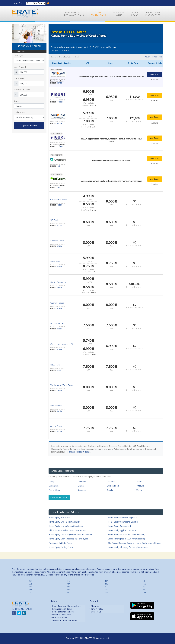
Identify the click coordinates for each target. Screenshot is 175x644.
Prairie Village (54, 489)
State (16, 101)
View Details (155, 75)
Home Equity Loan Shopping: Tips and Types (68, 538)
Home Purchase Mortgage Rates (66, 605)
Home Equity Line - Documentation (64, 521)
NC (107, 583)
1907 (58, 187)
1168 (58, 165)
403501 (59, 328)
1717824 (60, 102)
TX (144, 583)
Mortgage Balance (22, 90)
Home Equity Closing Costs (61, 546)
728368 (59, 390)
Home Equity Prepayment (119, 525)
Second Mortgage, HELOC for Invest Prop (127, 538)
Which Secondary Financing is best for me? (68, 529)
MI (68, 588)
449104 (59, 83)
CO (144, 591)
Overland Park (113, 485)
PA (106, 586)
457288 (59, 245)
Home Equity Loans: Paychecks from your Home (70, 533)
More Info (155, 80)
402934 (59, 348)
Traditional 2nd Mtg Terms (60, 542)
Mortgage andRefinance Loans (74, 14)
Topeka (110, 489)
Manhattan (54, 485)
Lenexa (139, 480)
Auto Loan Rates (59, 616)
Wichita (139, 489)
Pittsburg (140, 485)
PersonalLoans (119, 14)
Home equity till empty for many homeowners (129, 546)
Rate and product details (80, 451)
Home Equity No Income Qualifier (123, 521)
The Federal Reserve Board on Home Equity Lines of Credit (134, 542)
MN (31, 588)
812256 (59, 204)
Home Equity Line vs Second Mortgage (66, 525)
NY (106, 580)
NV (69, 586)
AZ (31, 583)
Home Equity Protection (59, 516)
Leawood (111, 480)
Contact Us (95, 611)
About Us (94, 605)
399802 (59, 287)
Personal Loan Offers (61, 613)
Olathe (81, 485)
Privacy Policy (96, 608)
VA (144, 588)
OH (31, 586)
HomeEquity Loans (98, 14)
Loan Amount (20, 67)
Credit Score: (19, 112)
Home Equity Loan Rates (62, 611)
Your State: (19, 3)
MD (144, 586)
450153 (59, 410)
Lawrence (82, 480)
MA (68, 583)
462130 (59, 266)
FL (68, 580)
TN (107, 591)
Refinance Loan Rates (61, 608)
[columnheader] (63, 63)
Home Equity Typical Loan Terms (123, 529)
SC (31, 591)
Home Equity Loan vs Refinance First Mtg (127, 533)
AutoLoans (135, 14)
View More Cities (59, 496)
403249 (59, 431)
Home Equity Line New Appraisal (122, 516)
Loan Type (18, 56)
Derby (51, 480)
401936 (59, 307)
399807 (59, 369)
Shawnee (82, 489)
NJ (106, 588)
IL (144, 580)
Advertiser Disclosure (153, 57)
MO (68, 591)
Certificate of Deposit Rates (64, 619)
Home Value (19, 78)
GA (31, 580)
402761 (59, 225)
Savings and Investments (153, 14)
